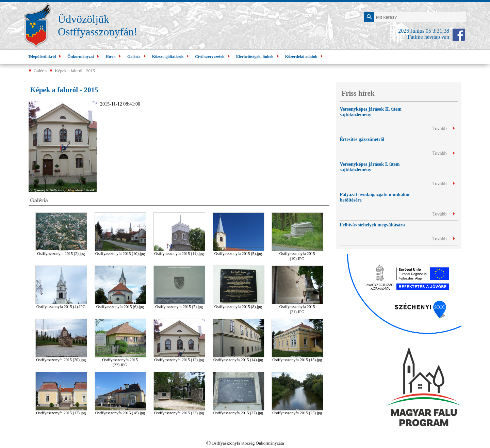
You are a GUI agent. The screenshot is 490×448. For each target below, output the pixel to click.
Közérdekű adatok (305, 57)
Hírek (114, 57)
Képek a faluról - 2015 (75, 71)
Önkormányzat (84, 57)
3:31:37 (441, 31)
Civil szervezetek (213, 57)
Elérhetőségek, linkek (258, 57)
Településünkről (45, 57)
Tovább (444, 129)
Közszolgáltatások (171, 57)
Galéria (137, 57)
